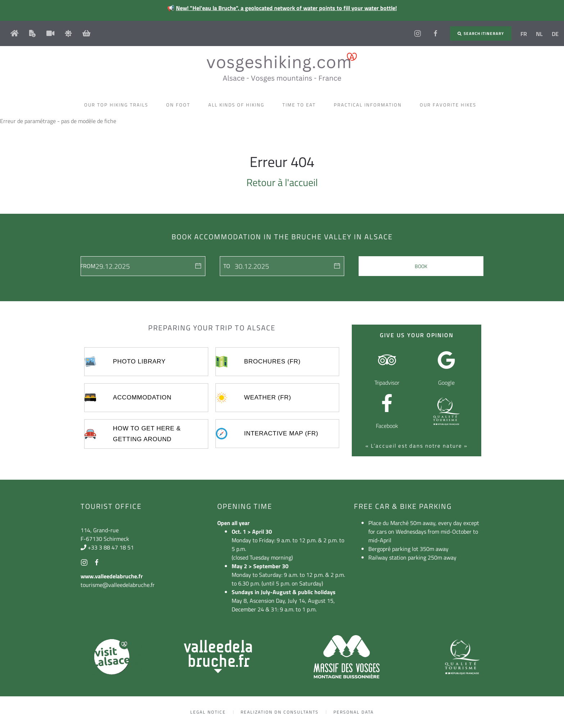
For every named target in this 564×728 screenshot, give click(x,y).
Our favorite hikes (450, 105)
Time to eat (301, 105)
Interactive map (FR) (281, 433)
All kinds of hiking (238, 105)
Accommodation (142, 397)
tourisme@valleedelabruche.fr (118, 585)
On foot (180, 105)
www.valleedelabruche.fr (112, 576)
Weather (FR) (268, 397)
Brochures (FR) (272, 361)
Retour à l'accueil (282, 182)
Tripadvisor (387, 383)
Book (421, 266)
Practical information (370, 105)
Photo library (139, 361)
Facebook (387, 426)
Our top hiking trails (118, 105)
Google (446, 383)
